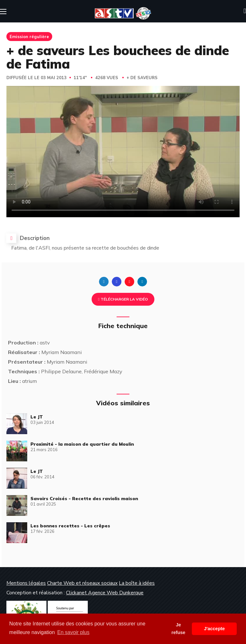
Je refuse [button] (178, 629)
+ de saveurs (142, 78)
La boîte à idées (137, 583)
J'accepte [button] (214, 629)
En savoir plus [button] (74, 632)
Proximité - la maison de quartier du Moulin (82, 444)
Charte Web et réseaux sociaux (82, 583)
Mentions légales (26, 583)
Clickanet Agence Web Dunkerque (105, 593)
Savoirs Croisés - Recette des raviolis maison (84, 499)
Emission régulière (29, 37)
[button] (245, 11)
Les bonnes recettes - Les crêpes (70, 526)
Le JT (37, 417)
